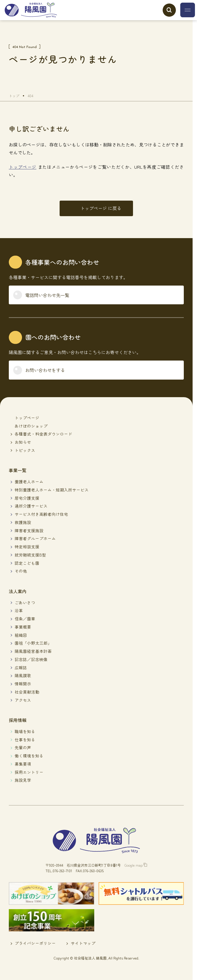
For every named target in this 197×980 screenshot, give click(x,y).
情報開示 (23, 684)
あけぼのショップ (31, 426)
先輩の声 (23, 747)
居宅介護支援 (27, 498)
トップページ (23, 167)
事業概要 (23, 627)
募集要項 (23, 764)
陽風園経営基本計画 (33, 651)
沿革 (19, 610)
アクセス (23, 700)
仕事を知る (25, 740)
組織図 (21, 635)
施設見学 (23, 780)
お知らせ (23, 442)
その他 (21, 571)
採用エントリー (29, 772)
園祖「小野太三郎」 (33, 643)
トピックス (25, 450)
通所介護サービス (31, 506)
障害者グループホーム (35, 538)
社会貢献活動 (27, 692)
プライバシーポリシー (35, 943)
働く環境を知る (29, 756)
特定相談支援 (27, 547)
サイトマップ (83, 943)
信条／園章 (25, 619)
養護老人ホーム (29, 482)
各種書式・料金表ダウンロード (43, 434)
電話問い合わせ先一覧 (47, 295)
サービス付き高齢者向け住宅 (41, 514)
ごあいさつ (25, 602)
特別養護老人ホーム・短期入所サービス (52, 490)
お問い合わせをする (45, 370)
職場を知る (25, 731)
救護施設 (23, 522)
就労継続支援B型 (30, 555)
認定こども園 (27, 563)
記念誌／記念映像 (31, 659)
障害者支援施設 (29, 530)
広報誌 (21, 667)
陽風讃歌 (23, 675)
